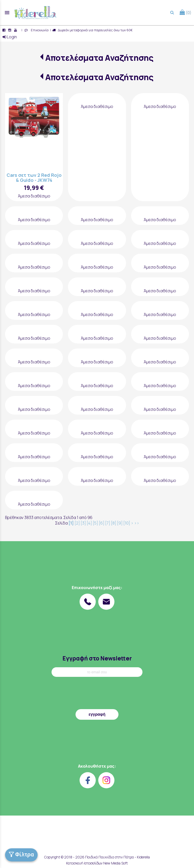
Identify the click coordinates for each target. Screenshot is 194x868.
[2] (77, 523)
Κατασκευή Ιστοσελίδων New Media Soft (97, 863)
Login (10, 37)
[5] (95, 523)
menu (7, 13)
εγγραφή (97, 714)
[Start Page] (35, 13)
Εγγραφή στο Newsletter (97, 658)
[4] (89, 523)
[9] (120, 523)
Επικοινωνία (39, 30)
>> (137, 523)
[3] (83, 523)
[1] (71, 523)
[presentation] (97, 694)
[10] (127, 523)
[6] (102, 523)
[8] (114, 523)
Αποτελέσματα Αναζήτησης (99, 58)
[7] (108, 523)
